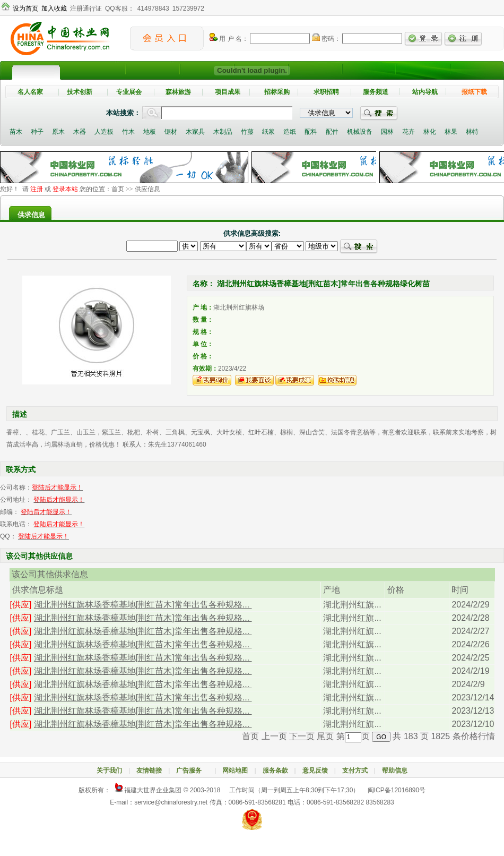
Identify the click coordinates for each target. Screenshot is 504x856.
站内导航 (425, 92)
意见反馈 (315, 771)
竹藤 (247, 132)
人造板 (104, 132)
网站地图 (235, 771)
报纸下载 (474, 92)
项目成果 (228, 92)
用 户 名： (229, 39)
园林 (387, 132)
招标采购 (277, 92)
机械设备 (360, 132)
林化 (430, 132)
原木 (58, 132)
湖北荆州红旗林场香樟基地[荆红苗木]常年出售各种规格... (143, 605)
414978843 (153, 8)
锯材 (171, 132)
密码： (326, 39)
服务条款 (275, 771)
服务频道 (376, 92)
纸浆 (268, 132)
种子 (37, 132)
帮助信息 (395, 771)
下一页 (302, 736)
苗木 (16, 132)
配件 (332, 132)
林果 (451, 132)
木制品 (223, 132)
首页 (118, 189)
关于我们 (109, 771)
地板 (150, 132)
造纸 (290, 132)
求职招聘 (326, 92)
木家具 (195, 132)
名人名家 (30, 92)
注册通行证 (86, 8)
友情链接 (149, 771)
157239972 (188, 8)
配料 (311, 132)
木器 (80, 132)
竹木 (128, 132)
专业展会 (129, 92)
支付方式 (355, 771)
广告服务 (192, 771)
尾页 (325, 736)
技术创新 (80, 92)
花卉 (409, 132)
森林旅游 (178, 92)
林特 (472, 132)
